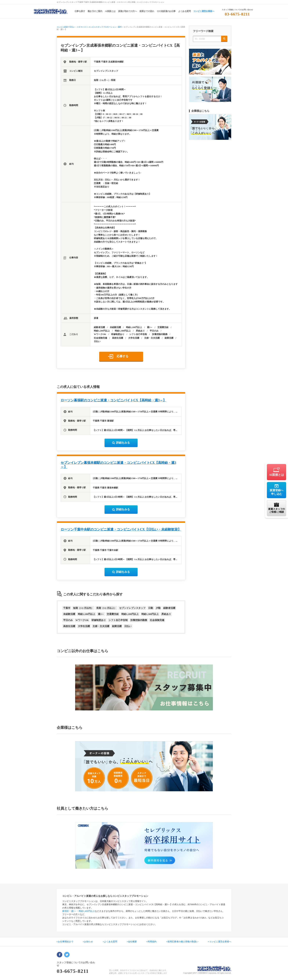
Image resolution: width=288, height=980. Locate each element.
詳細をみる (121, 443)
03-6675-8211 (237, 14)
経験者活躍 (169, 608)
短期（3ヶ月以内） (83, 608)
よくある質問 (184, 11)
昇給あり (166, 614)
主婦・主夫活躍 (101, 626)
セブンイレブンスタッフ (132, 608)
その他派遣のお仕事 (166, 11)
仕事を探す (80, 11)
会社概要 (132, 942)
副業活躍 (117, 626)
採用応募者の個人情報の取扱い (182, 942)
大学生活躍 (84, 626)
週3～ (101, 614)
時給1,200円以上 (130, 614)
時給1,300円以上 (150, 614)
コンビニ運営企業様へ (204, 11)
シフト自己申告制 (118, 620)
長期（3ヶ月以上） (106, 608)
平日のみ (68, 620)
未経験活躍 (69, 614)
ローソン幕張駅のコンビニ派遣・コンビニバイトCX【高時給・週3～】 (113, 400)
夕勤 (158, 608)
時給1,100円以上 (87, 614)
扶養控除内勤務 (139, 620)
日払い (128, 626)
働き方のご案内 (95, 11)
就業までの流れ (147, 11)
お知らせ (88, 942)
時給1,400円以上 (87, 911)
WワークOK (82, 620)
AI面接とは (110, 11)
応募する (123, 356)
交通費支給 (113, 614)
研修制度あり (99, 620)
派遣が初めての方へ (128, 11)
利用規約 (152, 942)
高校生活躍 (69, 626)
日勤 (151, 608)
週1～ (74, 911)
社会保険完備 (157, 620)
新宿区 (66, 911)
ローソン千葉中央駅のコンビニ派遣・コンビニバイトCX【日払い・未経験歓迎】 (121, 529)
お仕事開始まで (65, 942)
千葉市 (67, 608)
